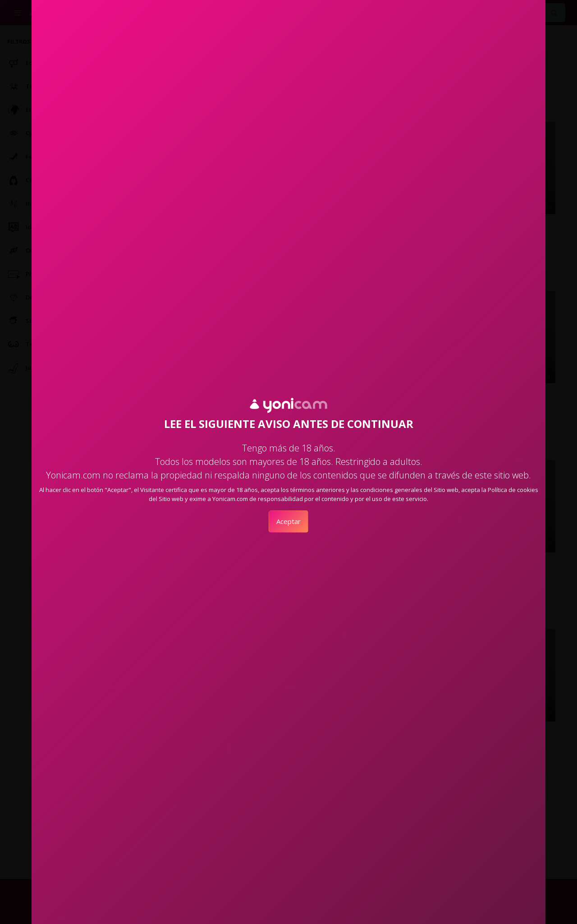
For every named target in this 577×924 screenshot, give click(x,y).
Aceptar (288, 521)
